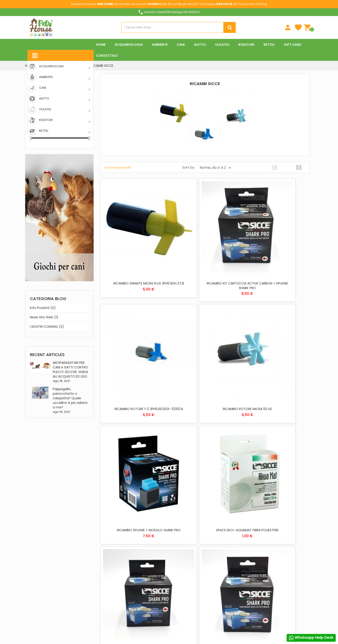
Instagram (78, 617)
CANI (176, 535)
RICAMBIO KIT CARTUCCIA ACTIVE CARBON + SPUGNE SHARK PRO (205, 257)
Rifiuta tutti (172, 619)
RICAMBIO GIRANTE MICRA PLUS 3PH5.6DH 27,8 (135, 257)
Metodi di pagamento (142, 535)
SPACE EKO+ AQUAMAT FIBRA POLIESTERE (275, 352)
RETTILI (177, 549)
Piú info (256, 549)
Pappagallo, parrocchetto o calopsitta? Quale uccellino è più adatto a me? (70, 398)
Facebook (31, 617)
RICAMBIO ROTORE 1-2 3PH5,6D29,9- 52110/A (275, 257)
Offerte (132, 596)
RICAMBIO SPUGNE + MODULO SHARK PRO (205, 355)
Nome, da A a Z (216, 168)
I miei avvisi (229, 565)
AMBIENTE (179, 529)
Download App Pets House (145, 542)
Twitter (42, 617)
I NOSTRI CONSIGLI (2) (47, 327)
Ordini (226, 539)
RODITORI (179, 555)
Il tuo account (232, 518)
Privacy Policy (183, 590)
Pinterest (66, 617)
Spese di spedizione (140, 522)
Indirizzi (227, 552)
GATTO (177, 542)
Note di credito (233, 546)
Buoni (226, 559)
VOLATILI (178, 562)
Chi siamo (134, 529)
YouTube (54, 617)
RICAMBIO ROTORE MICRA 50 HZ (135, 352)
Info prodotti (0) (43, 308)
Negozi (132, 555)
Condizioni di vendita (188, 603)
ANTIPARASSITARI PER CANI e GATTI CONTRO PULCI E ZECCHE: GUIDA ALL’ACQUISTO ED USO (70, 370)
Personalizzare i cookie (285, 549)
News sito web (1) (44, 317)
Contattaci (136, 549)
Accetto (265, 619)
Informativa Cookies (188, 596)
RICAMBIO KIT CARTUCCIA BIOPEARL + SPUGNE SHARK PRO (135, 452)
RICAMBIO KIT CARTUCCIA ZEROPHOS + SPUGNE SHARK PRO (205, 452)
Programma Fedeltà (141, 578)
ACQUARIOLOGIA (184, 522)
